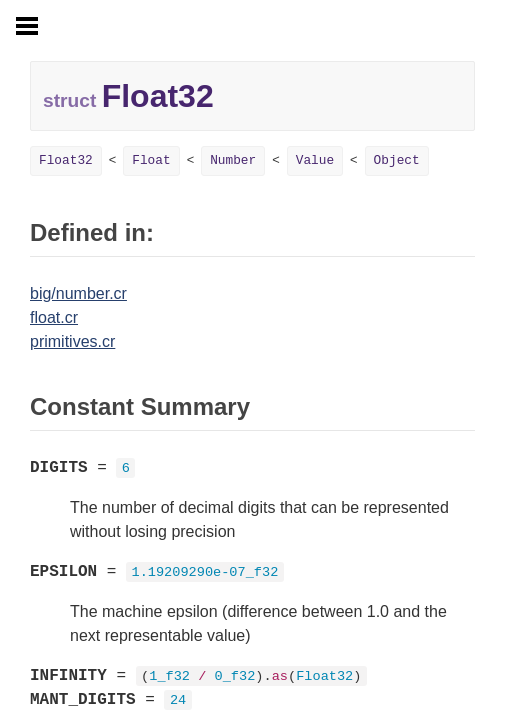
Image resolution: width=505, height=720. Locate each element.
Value (315, 160)
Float (151, 160)
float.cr (54, 317)
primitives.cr (72, 341)
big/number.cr (78, 293)
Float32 (66, 160)
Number (233, 160)
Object (397, 160)
